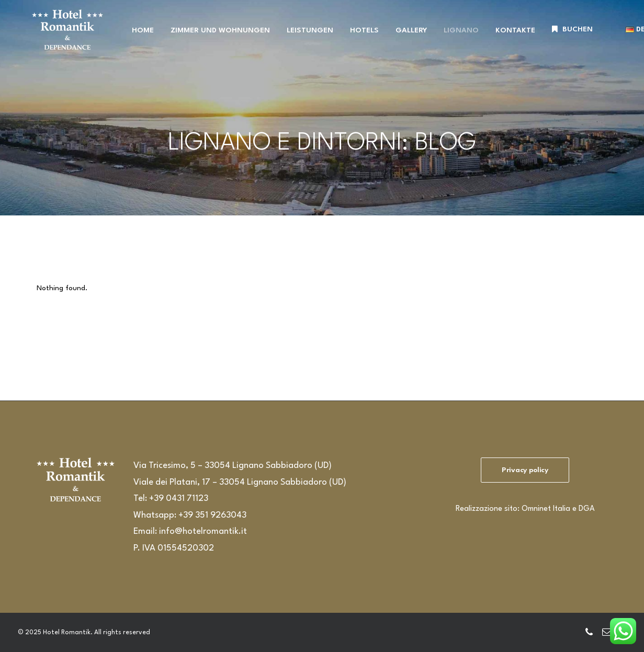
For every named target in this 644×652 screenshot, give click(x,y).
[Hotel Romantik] (64, 36)
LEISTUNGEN (302, 37)
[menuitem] (135, 37)
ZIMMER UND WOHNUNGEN (212, 37)
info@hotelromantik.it (203, 531)
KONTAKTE (507, 37)
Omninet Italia (546, 509)
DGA (587, 509)
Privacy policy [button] (525, 470)
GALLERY (403, 37)
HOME (135, 37)
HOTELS (357, 37)
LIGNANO (453, 37)
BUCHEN (570, 36)
